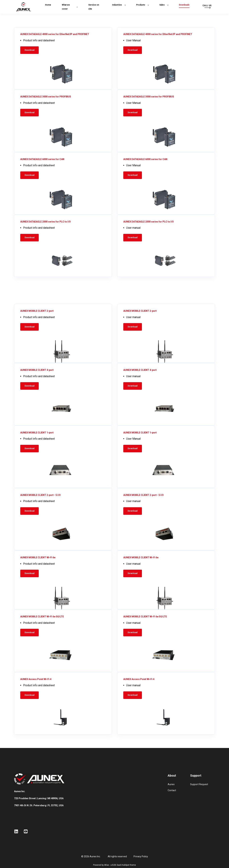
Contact (172, 790)
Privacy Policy (141, 856)
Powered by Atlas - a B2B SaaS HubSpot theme (115, 865)
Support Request (199, 784)
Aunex (171, 784)
